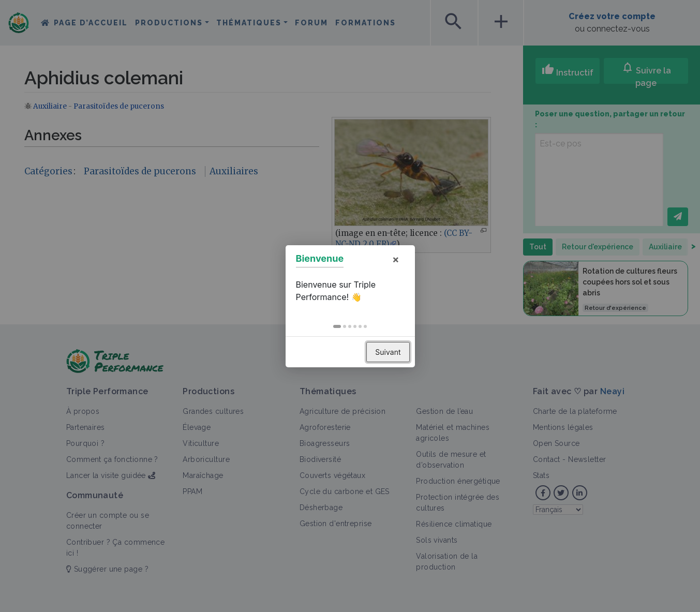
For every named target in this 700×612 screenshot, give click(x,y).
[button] (337, 326)
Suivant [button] (388, 352)
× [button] (396, 259)
